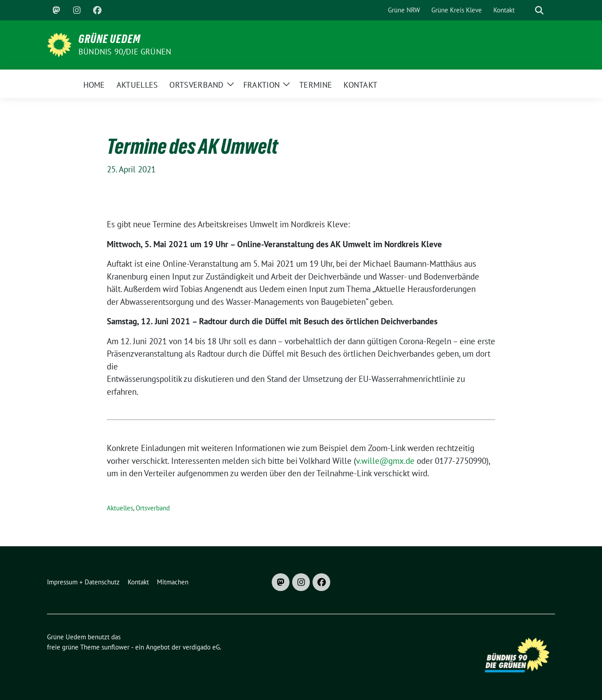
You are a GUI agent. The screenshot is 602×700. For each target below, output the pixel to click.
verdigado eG (201, 647)
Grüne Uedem (109, 39)
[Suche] (527, 10)
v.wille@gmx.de (385, 461)
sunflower (115, 647)
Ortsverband (153, 508)
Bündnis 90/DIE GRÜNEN (125, 52)
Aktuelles (120, 508)
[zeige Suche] (539, 10)
